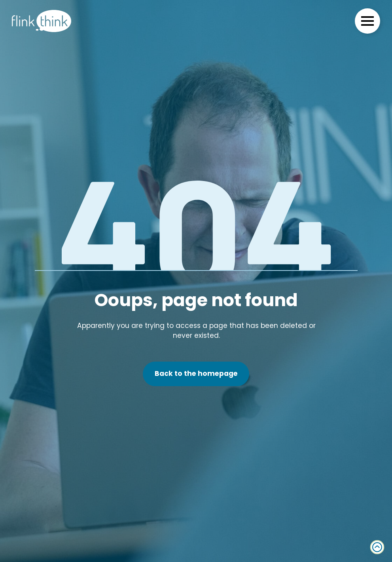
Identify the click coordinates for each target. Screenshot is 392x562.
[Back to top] (377, 547)
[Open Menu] (367, 21)
